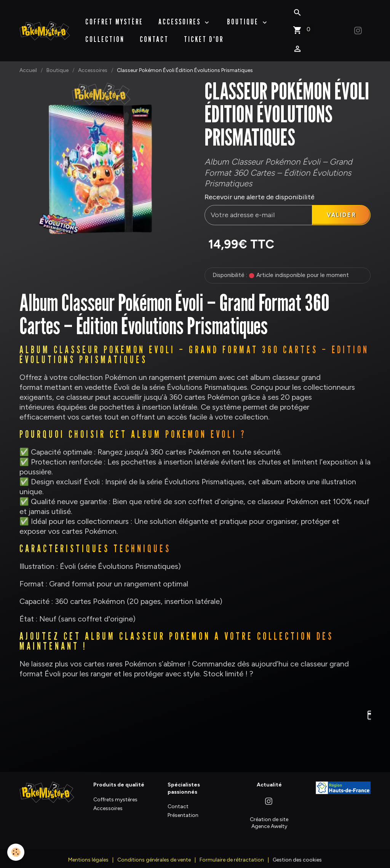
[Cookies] (16, 852)
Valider (340, 208)
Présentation (183, 810)
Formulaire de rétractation (232, 855)
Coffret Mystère (115, 18)
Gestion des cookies (297, 855)
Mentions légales (88, 855)
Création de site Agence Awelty (269, 818)
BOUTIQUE (244, 18)
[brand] (45, 27)
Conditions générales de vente (154, 855)
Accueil (28, 63)
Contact (155, 35)
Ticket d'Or (204, 35)
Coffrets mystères (115, 794)
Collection (105, 35)
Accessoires (181, 18)
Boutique (58, 63)
